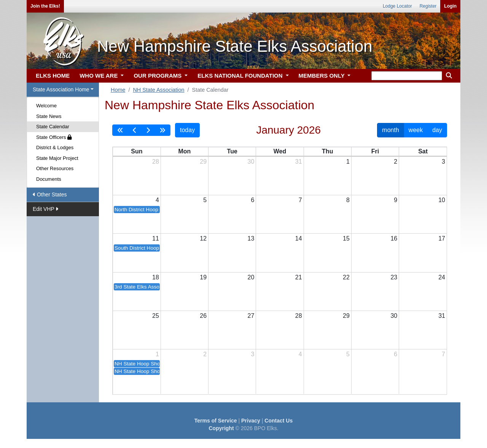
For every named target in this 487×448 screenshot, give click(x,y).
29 (203, 162)
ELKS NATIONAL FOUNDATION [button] (241, 76)
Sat (423, 151)
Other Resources (55, 168)
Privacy (251, 421)
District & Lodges (55, 147)
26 (203, 316)
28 (156, 162)
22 (346, 277)
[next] (148, 130)
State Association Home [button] (61, 89)
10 (442, 200)
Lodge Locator (397, 6)
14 (299, 238)
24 (442, 277)
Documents (49, 179)
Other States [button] (50, 195)
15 (346, 238)
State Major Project (57, 158)
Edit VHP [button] (45, 209)
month (390, 130)
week (416, 130)
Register (428, 6)
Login (450, 6)
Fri (375, 151)
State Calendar (53, 127)
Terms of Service (216, 421)
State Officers (54, 137)
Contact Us (279, 421)
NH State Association (158, 90)
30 (251, 162)
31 (299, 162)
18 (156, 277)
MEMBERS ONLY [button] (322, 76)
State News (49, 116)
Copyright (221, 428)
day (437, 130)
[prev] (135, 130)
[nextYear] (162, 130)
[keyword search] (407, 76)
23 (394, 277)
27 (251, 316)
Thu (327, 151)
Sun (137, 151)
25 (156, 316)
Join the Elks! (45, 6)
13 (251, 238)
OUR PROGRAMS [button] (158, 76)
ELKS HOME (53, 76)
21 (299, 277)
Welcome (46, 106)
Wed (280, 151)
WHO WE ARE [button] (99, 76)
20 (251, 277)
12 (203, 238)
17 (442, 238)
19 (203, 277)
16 (394, 238)
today (187, 130)
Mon (184, 151)
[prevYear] (120, 130)
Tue (232, 151)
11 (156, 238)
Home (118, 90)
